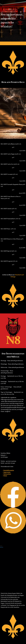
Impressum (7, 472)
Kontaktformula (8, 470)
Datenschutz (7, 474)
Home (5, 476)
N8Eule (2, 547)
